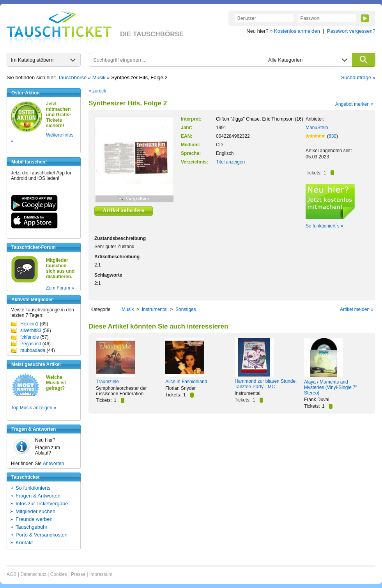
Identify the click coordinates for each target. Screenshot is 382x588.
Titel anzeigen (230, 162)
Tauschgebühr (32, 527)
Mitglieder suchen (35, 511)
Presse (78, 574)
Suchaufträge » (358, 77)
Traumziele (107, 382)
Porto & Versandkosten (42, 535)
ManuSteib (317, 128)
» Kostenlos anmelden (295, 31)
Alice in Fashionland (186, 382)
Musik (99, 77)
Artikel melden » (357, 309)
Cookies (59, 574)
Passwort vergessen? (351, 31)
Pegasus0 (31, 344)
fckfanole (30, 337)
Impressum (101, 574)
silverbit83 (31, 330)
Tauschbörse (73, 77)
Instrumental (155, 309)
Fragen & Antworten (38, 496)
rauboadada (33, 350)
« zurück (97, 91)
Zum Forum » (60, 288)
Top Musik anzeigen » (34, 408)
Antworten (53, 464)
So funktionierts (33, 488)
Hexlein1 (29, 324)
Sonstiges (186, 309)
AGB (11, 574)
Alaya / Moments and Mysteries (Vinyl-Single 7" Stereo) (331, 387)
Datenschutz (33, 574)
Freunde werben (34, 519)
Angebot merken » (354, 104)
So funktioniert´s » (325, 226)
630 (332, 136)
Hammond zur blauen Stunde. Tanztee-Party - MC (266, 384)
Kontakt (24, 543)
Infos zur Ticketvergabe (42, 504)
